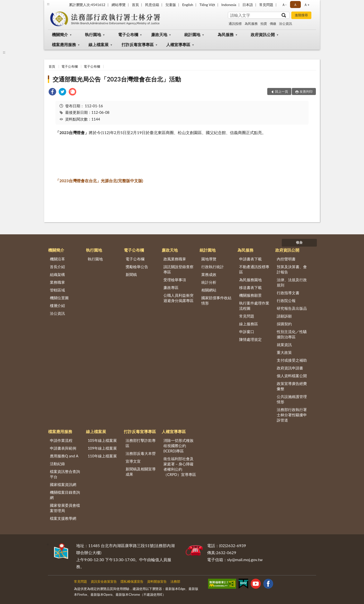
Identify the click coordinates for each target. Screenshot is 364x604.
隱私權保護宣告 (132, 581)
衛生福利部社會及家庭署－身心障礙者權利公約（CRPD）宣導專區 (180, 467)
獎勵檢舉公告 (137, 267)
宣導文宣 (133, 461)
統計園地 (192, 34)
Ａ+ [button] (307, 5)
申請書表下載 (250, 259)
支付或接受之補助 (292, 360)
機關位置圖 (59, 298)
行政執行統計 (213, 267)
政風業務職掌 (175, 259)
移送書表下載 (250, 287)
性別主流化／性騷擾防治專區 (292, 334)
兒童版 (171, 5)
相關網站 (209, 290)
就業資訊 (284, 345)
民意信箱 (152, 5)
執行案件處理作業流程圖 (254, 306)
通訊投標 (235, 24)
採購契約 (284, 324)
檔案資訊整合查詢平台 (65, 474)
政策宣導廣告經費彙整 (292, 386)
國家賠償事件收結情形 (216, 300)
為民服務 (251, 24)
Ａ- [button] (284, 5)
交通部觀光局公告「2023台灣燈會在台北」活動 (117, 79)
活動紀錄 (57, 464)
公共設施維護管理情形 (292, 399)
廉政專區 (171, 287)
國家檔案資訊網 (63, 484)
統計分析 (209, 282)
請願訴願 (284, 316)
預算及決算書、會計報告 (292, 269)
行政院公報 (286, 300)
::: (48, 4)
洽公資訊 (286, 24)
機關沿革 (57, 259)
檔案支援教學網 (63, 518)
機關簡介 (60, 34)
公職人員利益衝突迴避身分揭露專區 (178, 298)
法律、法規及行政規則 (292, 282)
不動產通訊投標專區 (254, 269)
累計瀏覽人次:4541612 (87, 5)
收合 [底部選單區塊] (299, 242)
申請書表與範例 (63, 448)
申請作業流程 (61, 440)
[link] (52, 92)
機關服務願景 (250, 295)
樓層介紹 (57, 306)
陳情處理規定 (250, 339)
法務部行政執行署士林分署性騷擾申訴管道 (292, 415)
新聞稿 (131, 274)
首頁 (135, 5)
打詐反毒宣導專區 (138, 44)
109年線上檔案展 (102, 448)
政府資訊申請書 (290, 368)
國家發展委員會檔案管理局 (65, 508)
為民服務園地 (250, 280)
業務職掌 (57, 282)
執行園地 (93, 34)
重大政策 (284, 352)
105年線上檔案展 (102, 440)
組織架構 (57, 274)
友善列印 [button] (306, 91)
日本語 (248, 5)
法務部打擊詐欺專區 (141, 443)
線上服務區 (249, 324)
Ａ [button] (295, 5)
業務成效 (209, 274)
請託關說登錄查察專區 (178, 269)
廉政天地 (159, 34)
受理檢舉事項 (175, 280)
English (188, 5)
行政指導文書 (288, 293)
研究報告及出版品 (292, 308)
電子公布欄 (128, 34)
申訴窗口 (247, 332)
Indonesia (229, 5)
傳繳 (273, 24)
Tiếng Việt (207, 5)
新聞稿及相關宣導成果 (141, 472)
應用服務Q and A (64, 456)
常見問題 (266, 5)
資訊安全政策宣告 (104, 581)
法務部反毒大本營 (141, 453)
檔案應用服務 (64, 44)
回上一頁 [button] (282, 91)
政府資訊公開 (263, 34)
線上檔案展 (99, 44)
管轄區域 (57, 290)
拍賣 (264, 24)
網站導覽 (119, 5)
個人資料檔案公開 (292, 376)
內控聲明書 (286, 259)
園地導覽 (209, 259)
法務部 (175, 581)
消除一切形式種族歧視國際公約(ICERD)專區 (178, 446)
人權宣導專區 (178, 44)
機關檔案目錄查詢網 (65, 495)
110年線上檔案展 (102, 456)
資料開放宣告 (157, 581)
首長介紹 (57, 267)
